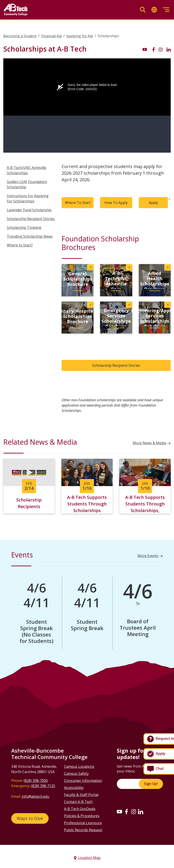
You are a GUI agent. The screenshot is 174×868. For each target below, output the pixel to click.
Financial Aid (51, 36)
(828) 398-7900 (36, 780)
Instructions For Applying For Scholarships (28, 198)
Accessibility (74, 787)
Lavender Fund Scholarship (29, 210)
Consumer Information (83, 780)
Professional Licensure (83, 823)
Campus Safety (76, 773)
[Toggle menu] (166, 10)
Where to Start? (20, 245)
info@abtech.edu (35, 796)
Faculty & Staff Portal (81, 794)
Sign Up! (151, 784)
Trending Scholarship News (30, 236)
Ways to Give (30, 818)
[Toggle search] (143, 10)
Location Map (89, 857)
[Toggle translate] (154, 10)
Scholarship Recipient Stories (31, 219)
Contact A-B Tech (78, 801)
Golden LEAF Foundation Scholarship (27, 184)
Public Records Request (83, 830)
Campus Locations (79, 766)
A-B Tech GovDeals (80, 809)
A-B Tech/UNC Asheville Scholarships (27, 170)
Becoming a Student (20, 36)
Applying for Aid (80, 36)
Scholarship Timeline (24, 228)
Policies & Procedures (82, 816)
